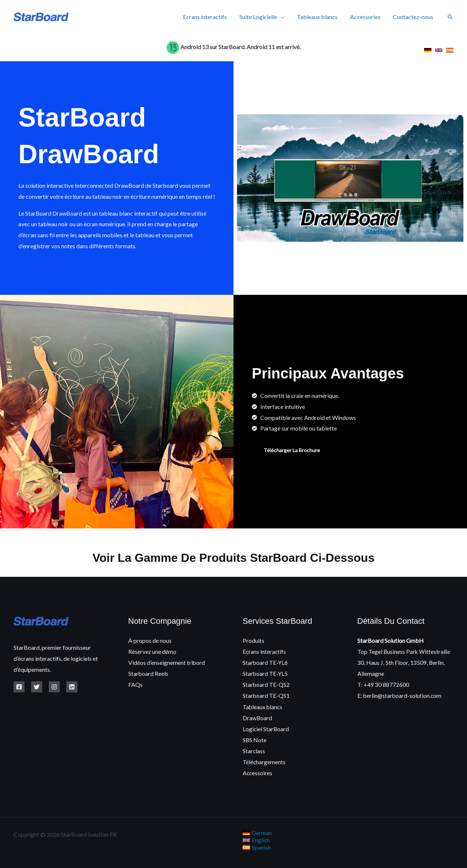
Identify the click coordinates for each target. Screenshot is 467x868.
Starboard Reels (148, 673)
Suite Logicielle (261, 17)
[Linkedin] (72, 687)
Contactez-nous (413, 17)
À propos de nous (150, 640)
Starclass (254, 749)
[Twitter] (37, 687)
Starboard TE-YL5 (266, 673)
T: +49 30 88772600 (383, 684)
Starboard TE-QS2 (266, 684)
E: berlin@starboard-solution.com (400, 695)
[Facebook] (19, 687)
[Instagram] (54, 687)
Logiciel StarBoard (266, 727)
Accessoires (258, 771)
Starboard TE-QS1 (266, 695)
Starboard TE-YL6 (266, 662)
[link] (428, 50)
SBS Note (255, 738)
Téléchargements (264, 760)
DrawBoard (258, 717)
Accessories (366, 17)
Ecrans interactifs (208, 17)
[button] (450, 17)
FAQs (135, 684)
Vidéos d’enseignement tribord (167, 662)
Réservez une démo (152, 651)
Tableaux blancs (319, 17)
